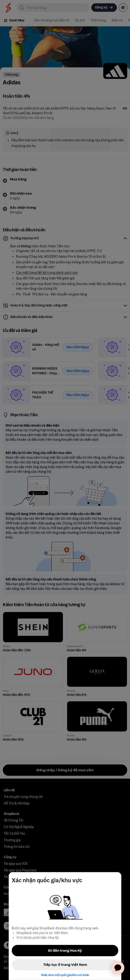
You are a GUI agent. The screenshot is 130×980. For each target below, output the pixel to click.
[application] (118, 968)
